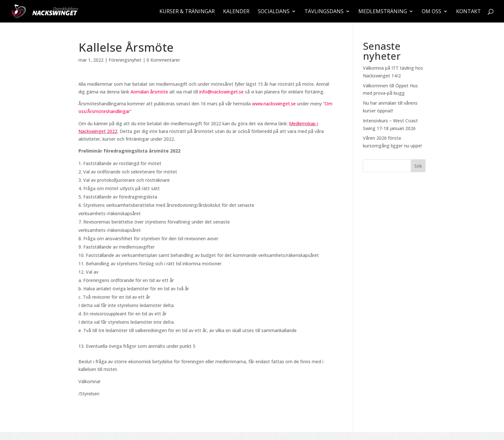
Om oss (432, 12)
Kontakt (468, 12)
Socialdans (274, 12)
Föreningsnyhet (125, 60)
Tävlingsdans (324, 12)
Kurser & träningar (187, 12)
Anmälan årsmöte (149, 92)
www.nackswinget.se (274, 104)
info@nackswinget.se (221, 92)
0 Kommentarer (163, 60)
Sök (418, 166)
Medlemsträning (383, 12)
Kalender (236, 12)
